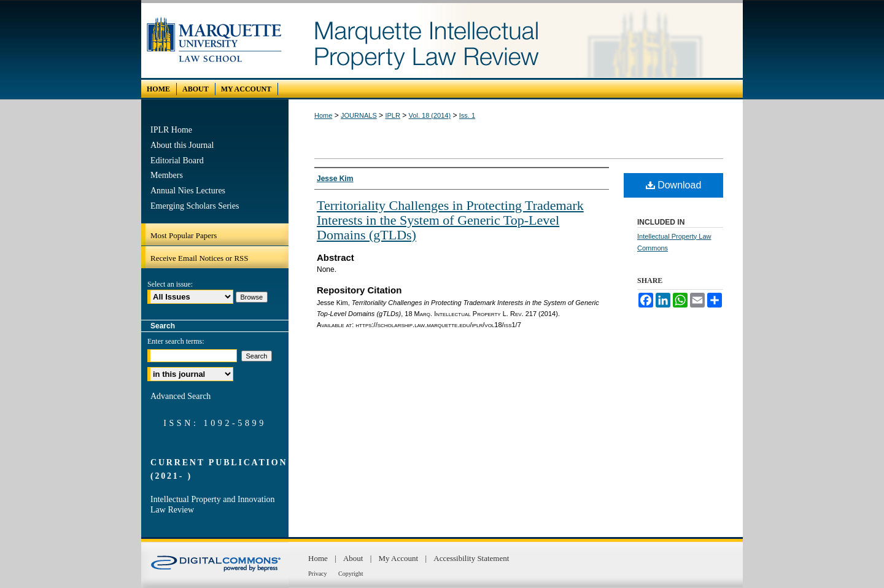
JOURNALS (359, 115)
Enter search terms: (176, 341)
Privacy (318, 574)
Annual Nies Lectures (188, 191)
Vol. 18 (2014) (430, 115)
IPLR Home (171, 130)
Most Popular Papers (184, 235)
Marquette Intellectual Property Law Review (516, 41)
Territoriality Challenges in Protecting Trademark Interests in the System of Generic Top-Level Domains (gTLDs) (450, 220)
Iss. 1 (467, 115)
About (354, 558)
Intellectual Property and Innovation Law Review (213, 505)
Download (674, 185)
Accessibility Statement (471, 558)
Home (323, 115)
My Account (400, 558)
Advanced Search (180, 396)
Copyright (351, 574)
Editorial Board (177, 161)
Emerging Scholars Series (195, 206)
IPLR (392, 115)
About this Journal (182, 145)
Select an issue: (170, 284)
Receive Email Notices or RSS (200, 258)
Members (167, 175)
